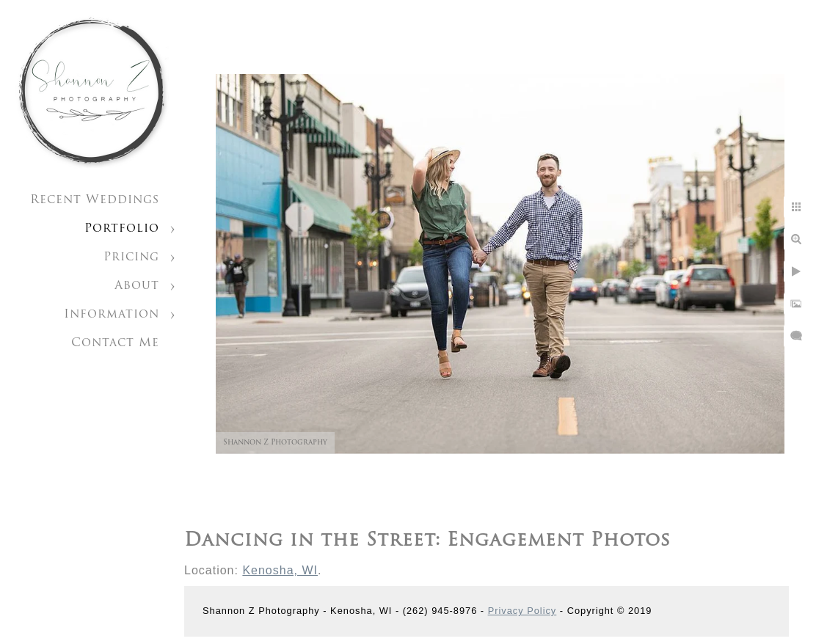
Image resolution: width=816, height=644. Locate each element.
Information (112, 315)
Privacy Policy (522, 611)
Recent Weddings (95, 200)
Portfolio (122, 229)
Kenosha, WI (280, 570)
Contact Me (115, 343)
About (137, 286)
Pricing (131, 257)
